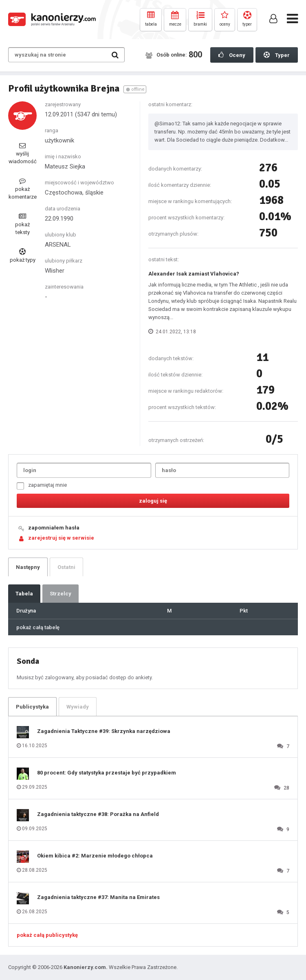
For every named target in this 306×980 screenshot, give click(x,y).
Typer (277, 55)
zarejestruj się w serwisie (61, 538)
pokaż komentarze (23, 189)
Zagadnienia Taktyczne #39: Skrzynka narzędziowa (104, 731)
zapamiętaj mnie (42, 486)
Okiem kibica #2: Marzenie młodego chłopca (95, 856)
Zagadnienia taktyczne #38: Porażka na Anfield (98, 814)
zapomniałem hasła (54, 528)
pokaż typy (23, 256)
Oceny (232, 55)
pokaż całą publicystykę (47, 935)
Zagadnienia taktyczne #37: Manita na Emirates (98, 897)
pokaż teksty (22, 224)
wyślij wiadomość (23, 153)
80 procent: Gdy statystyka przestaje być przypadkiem (107, 773)
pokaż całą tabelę (38, 627)
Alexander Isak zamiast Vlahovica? (194, 274)
